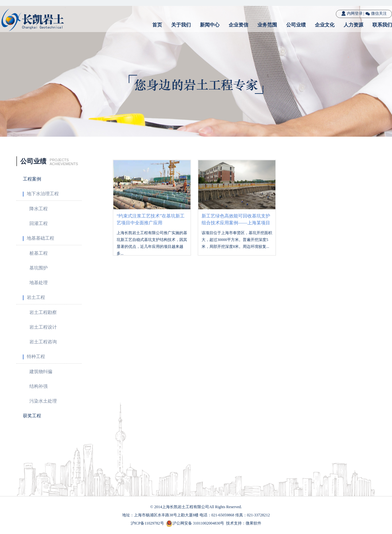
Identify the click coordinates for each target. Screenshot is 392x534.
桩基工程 (39, 253)
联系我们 (382, 25)
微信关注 (376, 13)
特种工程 (34, 357)
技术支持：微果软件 (244, 523)
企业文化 (325, 25)
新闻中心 (210, 25)
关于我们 (181, 25)
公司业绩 (296, 25)
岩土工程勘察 (43, 312)
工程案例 (32, 179)
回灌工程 (39, 224)
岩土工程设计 (43, 327)
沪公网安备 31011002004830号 (198, 523)
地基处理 (39, 283)
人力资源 (353, 25)
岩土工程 (34, 298)
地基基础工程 (39, 238)
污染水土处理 (43, 401)
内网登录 (352, 13)
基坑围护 (39, 268)
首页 (157, 25)
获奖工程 (32, 416)
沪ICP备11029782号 (147, 523)
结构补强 (39, 386)
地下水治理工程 (41, 194)
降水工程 (39, 209)
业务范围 (267, 25)
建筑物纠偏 (41, 372)
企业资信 (238, 25)
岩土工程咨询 (43, 342)
